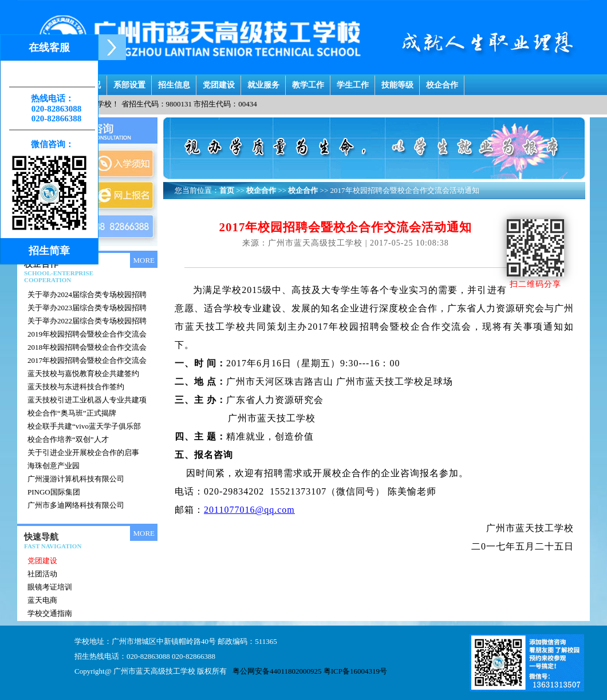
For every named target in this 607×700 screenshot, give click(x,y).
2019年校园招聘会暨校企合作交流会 (87, 334)
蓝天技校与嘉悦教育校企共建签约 (83, 373)
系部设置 (129, 82)
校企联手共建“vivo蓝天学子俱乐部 (84, 426)
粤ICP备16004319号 (355, 671)
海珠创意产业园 (54, 466)
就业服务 (263, 82)
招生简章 (49, 251)
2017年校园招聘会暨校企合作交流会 (87, 360)
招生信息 (174, 82)
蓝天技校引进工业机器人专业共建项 (87, 400)
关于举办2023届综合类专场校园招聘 (87, 308)
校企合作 (442, 82)
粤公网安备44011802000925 (277, 671)
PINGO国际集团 (54, 492)
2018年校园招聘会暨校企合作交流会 (87, 347)
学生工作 (353, 82)
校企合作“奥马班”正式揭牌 (72, 413)
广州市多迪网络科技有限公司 (76, 505)
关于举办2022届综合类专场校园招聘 (87, 321)
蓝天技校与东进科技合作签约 (76, 387)
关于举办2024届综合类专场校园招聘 (87, 294)
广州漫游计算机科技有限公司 (76, 479)
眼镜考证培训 (50, 587)
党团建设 (219, 82)
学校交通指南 (50, 613)
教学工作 (308, 82)
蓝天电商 (42, 600)
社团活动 (42, 574)
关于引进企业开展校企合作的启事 (83, 452)
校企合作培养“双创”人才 (68, 439)
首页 (227, 190)
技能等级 (397, 82)
